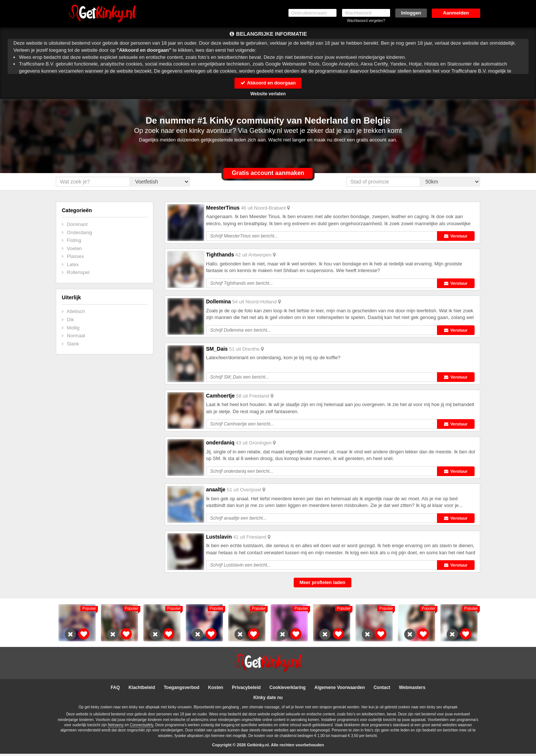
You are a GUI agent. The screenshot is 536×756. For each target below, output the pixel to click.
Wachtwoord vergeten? (366, 21)
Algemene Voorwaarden (339, 690)
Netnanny (116, 727)
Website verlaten (268, 94)
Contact (382, 690)
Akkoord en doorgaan (268, 83)
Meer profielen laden (322, 585)
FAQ (115, 690)
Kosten (216, 690)
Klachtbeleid (142, 690)
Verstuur (457, 236)
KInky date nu (268, 700)
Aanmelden (456, 13)
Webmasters (412, 690)
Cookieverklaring (288, 690)
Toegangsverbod (182, 690)
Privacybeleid (246, 690)
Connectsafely (142, 727)
